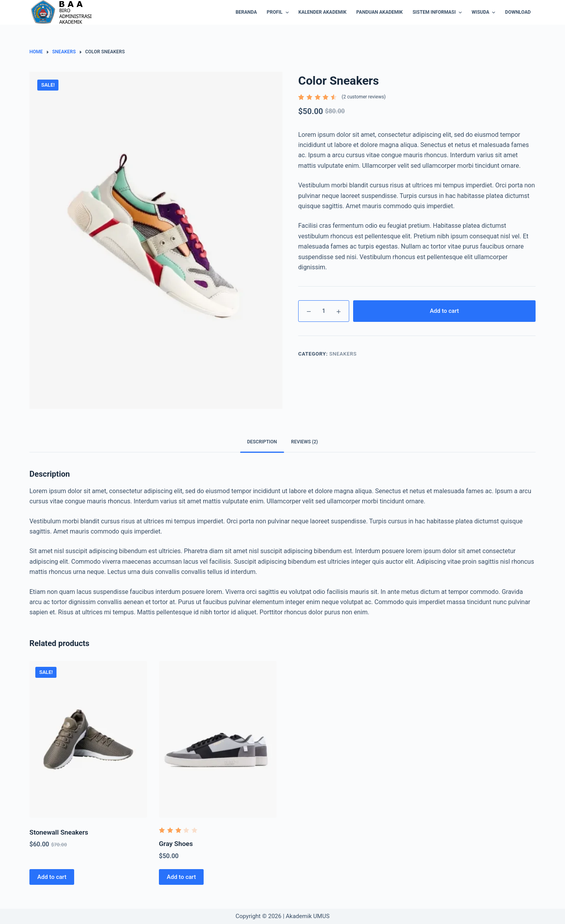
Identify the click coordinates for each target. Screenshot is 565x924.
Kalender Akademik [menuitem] (323, 12)
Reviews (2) (304, 442)
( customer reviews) (364, 97)
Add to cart (444, 311)
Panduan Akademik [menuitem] (379, 12)
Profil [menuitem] (279, 13)
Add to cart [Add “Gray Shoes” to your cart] (181, 877)
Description (262, 442)
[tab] (262, 442)
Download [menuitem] (518, 12)
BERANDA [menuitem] (246, 12)
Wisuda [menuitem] (484, 13)
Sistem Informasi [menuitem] (438, 13)
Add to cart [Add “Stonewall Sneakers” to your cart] (52, 877)
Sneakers (343, 354)
